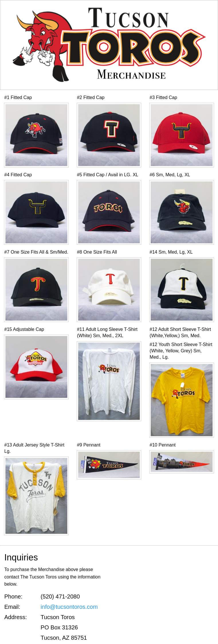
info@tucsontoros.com (69, 607)
